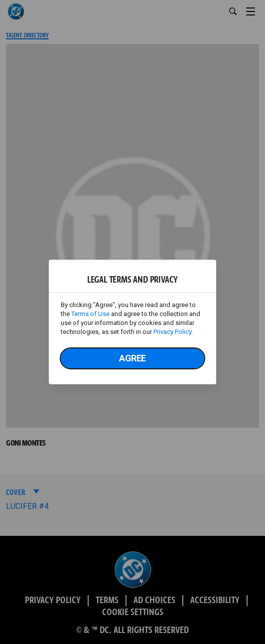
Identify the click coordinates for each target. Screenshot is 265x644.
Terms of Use (90, 314)
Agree (132, 358)
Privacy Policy (172, 332)
